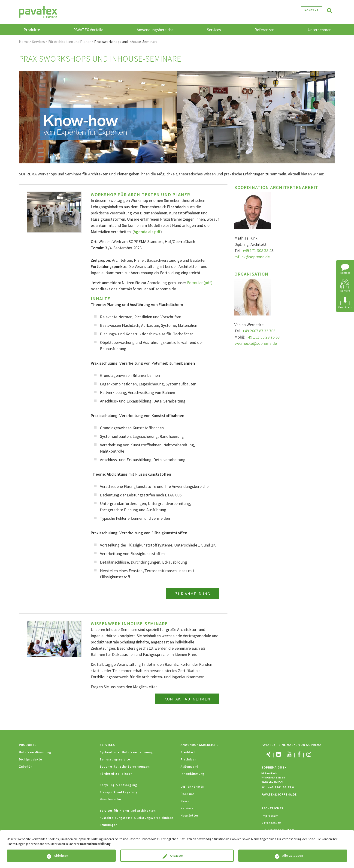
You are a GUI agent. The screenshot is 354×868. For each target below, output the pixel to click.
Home (24, 42)
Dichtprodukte (30, 759)
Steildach (188, 752)
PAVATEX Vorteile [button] (88, 30)
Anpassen (177, 856)
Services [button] (214, 30)
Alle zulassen (293, 856)
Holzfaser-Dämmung (35, 752)
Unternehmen (193, 787)
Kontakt (312, 10)
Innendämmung (192, 774)
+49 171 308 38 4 (257, 251)
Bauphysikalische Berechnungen (125, 767)
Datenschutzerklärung (95, 844)
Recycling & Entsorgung (118, 785)
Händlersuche (110, 799)
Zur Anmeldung (193, 594)
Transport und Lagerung (119, 792)
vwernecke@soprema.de (256, 343)
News (185, 801)
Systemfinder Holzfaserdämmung (126, 752)
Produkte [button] (32, 30)
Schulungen (109, 825)
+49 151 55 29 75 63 (263, 337)
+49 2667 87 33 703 (259, 331)
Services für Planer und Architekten (128, 811)
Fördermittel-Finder (116, 774)
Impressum (270, 816)
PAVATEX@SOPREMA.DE (279, 794)
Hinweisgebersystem (278, 830)
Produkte (28, 745)
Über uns (188, 794)
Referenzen (264, 30)
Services (38, 42)
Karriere (187, 808)
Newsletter (189, 815)
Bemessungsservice (115, 759)
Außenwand (189, 767)
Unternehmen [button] (319, 30)
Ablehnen (61, 856)
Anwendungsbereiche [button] (155, 30)
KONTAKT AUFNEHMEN (187, 699)
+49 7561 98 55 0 (281, 787)
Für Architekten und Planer (70, 42)
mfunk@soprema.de (252, 257)
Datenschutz (271, 823)
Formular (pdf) (200, 283)
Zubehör (26, 767)
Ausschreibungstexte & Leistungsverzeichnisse (136, 818)
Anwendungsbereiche (200, 745)
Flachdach (188, 759)
